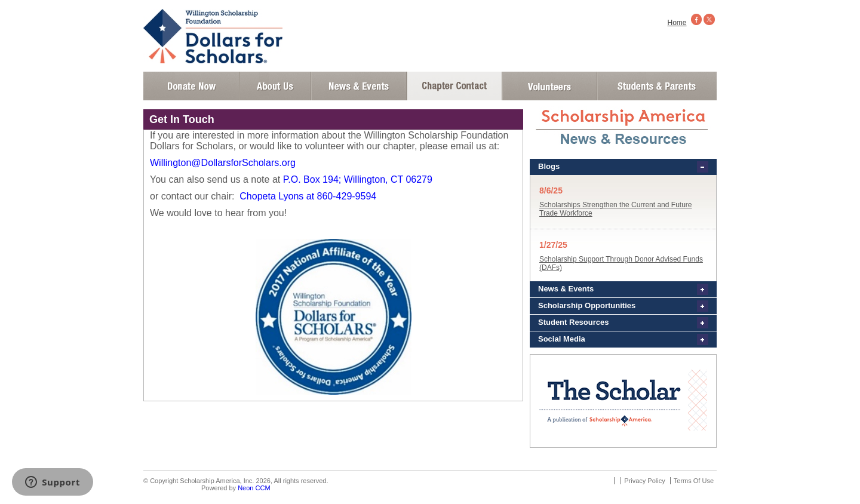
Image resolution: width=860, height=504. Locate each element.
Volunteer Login (549, 86)
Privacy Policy (644, 481)
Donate (191, 86)
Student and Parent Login (656, 86)
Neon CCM (254, 488)
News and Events (359, 86)
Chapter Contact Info (454, 86)
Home (677, 23)
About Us (275, 86)
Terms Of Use (694, 481)
